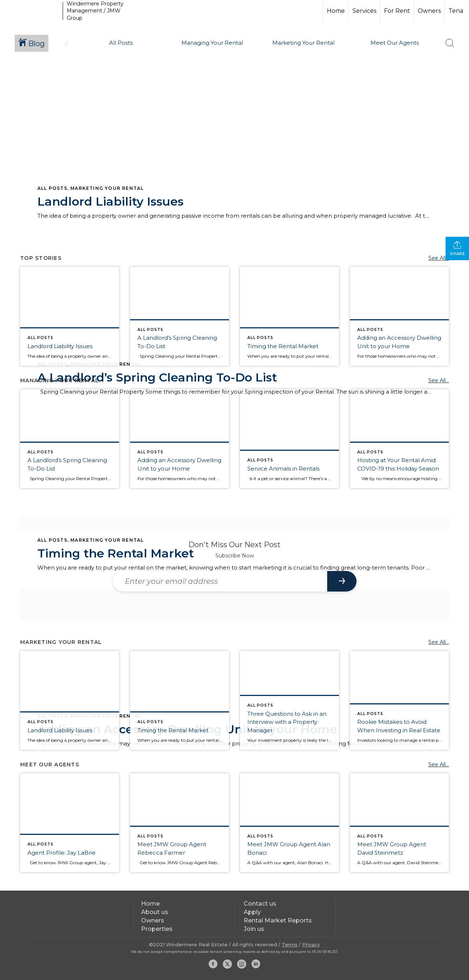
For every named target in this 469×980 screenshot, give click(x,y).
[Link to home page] (32, 11)
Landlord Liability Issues (110, 201)
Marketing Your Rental (107, 188)
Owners (429, 11)
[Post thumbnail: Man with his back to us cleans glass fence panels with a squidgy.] (180, 316)
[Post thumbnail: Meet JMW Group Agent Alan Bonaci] (289, 823)
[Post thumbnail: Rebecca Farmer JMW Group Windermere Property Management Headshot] (180, 823)
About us (155, 912)
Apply (252, 912)
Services (364, 11)
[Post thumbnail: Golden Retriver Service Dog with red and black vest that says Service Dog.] (289, 439)
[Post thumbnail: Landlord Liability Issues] (70, 316)
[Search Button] (450, 43)
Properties (157, 929)
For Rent (397, 11)
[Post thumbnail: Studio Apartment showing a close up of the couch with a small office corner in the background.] (399, 316)
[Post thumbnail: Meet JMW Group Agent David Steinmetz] (399, 823)
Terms (290, 944)
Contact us (260, 904)
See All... (439, 258)
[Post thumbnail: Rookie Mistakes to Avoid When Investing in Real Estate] (399, 700)
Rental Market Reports (278, 920)
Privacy (311, 944)
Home (336, 11)
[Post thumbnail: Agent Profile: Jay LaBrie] (70, 823)
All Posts (52, 188)
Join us (254, 929)
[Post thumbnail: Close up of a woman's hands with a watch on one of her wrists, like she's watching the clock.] (289, 316)
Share (457, 248)
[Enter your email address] (220, 581)
